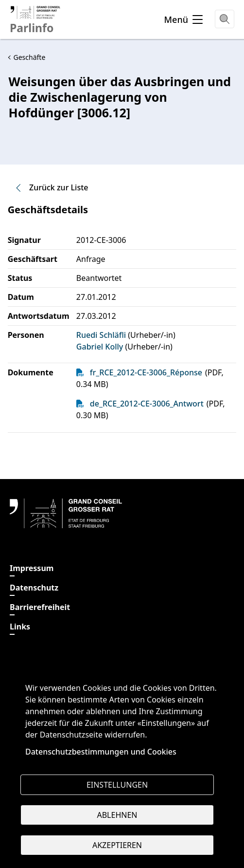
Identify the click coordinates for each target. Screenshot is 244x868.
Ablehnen (117, 815)
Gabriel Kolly (100, 347)
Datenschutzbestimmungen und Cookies (101, 752)
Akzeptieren (117, 845)
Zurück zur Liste (51, 187)
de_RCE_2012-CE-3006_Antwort (147, 404)
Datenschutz (34, 588)
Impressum (32, 568)
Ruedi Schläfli (101, 335)
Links (20, 627)
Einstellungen (117, 785)
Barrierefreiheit (40, 607)
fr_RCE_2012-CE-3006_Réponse (146, 372)
